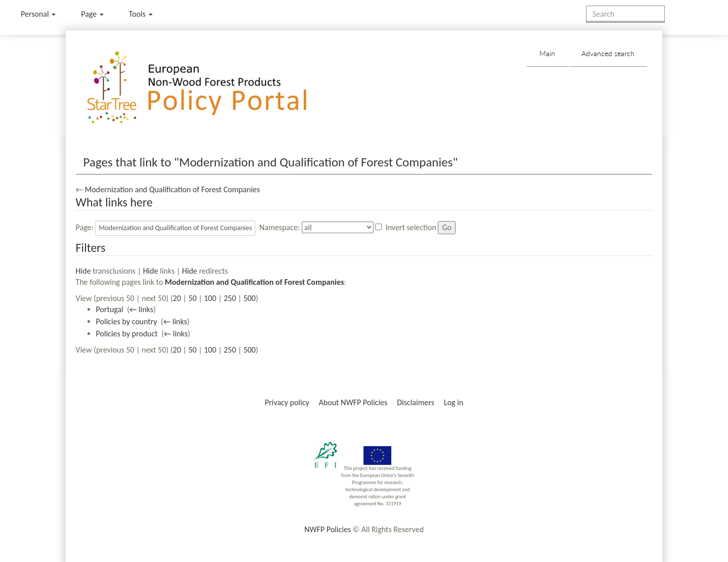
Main (547, 53)
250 (230, 298)
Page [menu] (92, 14)
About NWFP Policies (353, 402)
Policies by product (127, 334)
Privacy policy (287, 402)
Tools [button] (141, 14)
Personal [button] (38, 14)
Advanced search (608, 53)
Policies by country (127, 321)
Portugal (110, 309)
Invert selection (411, 227)
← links (141, 309)
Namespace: (280, 227)
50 (193, 298)
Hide (83, 271)
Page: (85, 227)
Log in (453, 402)
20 (177, 298)
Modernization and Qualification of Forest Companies (172, 189)
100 (210, 298)
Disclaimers (416, 402)
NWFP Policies (328, 529)
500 (249, 298)
